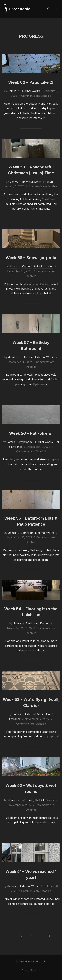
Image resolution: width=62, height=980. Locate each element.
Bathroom (27, 357)
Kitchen (48, 182)
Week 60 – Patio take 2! (31, 82)
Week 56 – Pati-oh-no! (31, 433)
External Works (30, 91)
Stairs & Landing (43, 266)
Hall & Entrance (45, 800)
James (12, 91)
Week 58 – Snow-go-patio (31, 258)
